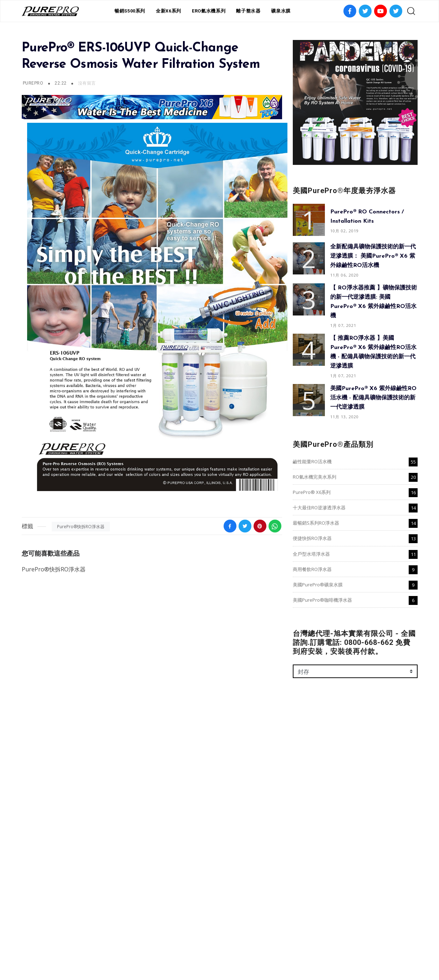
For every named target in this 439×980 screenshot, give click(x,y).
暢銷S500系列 (130, 11)
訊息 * (300, 825)
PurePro (33, 83)
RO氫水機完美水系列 (315, 477)
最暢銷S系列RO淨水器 (316, 523)
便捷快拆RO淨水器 (312, 538)
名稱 (298, 764)
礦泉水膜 (281, 11)
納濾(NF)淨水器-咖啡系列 (52, 806)
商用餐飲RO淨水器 (312, 569)
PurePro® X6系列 (312, 492)
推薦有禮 (212, 951)
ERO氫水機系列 (209, 11)
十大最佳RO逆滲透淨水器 (319, 507)
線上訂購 (262, 951)
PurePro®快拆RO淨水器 (81, 527)
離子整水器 (248, 11)
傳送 (304, 893)
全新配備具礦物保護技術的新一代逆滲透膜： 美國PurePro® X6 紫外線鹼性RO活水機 (373, 256)
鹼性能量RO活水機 (312, 461)
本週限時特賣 (182, 951)
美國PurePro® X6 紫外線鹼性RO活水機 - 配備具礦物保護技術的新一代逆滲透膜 (373, 398)
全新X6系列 (169, 11)
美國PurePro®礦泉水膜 (318, 585)
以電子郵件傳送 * (313, 795)
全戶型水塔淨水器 (311, 554)
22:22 (61, 83)
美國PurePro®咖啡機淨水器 (322, 600)
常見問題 (237, 951)
